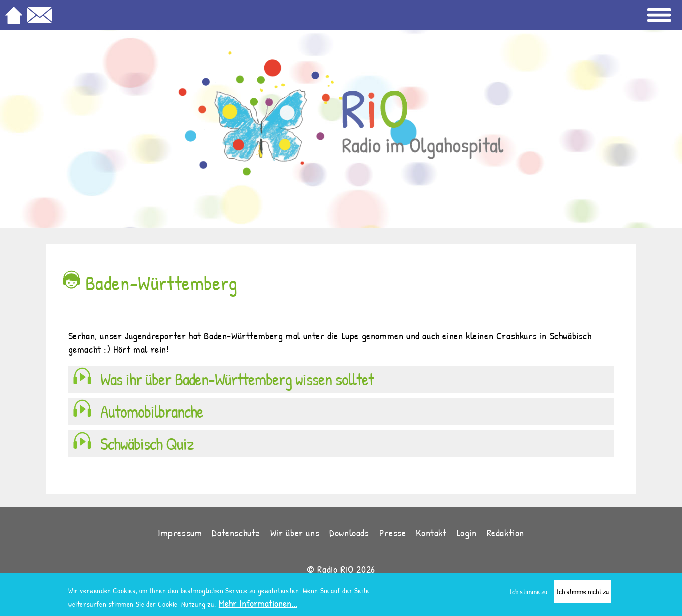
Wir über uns (295, 533)
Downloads (349, 533)
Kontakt (431, 533)
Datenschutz (236, 533)
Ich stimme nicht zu (583, 592)
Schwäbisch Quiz (147, 444)
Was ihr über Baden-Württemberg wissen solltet (237, 379)
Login (467, 533)
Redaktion (505, 533)
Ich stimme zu (529, 592)
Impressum (180, 533)
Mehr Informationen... (258, 604)
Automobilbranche (152, 412)
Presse (393, 533)
